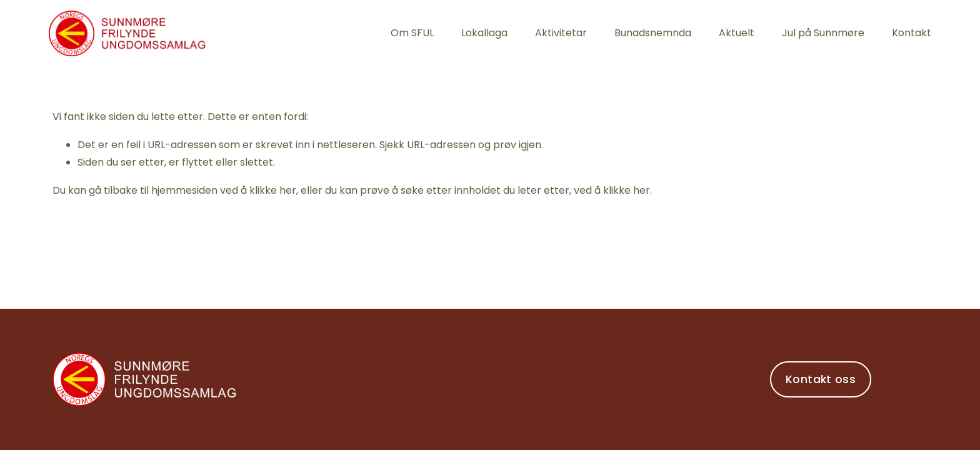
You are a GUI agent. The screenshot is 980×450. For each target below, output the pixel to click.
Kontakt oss (821, 379)
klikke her (273, 190)
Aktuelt (737, 33)
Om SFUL (412, 33)
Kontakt (912, 33)
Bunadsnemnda (653, 33)
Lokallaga (484, 33)
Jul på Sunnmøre (823, 33)
